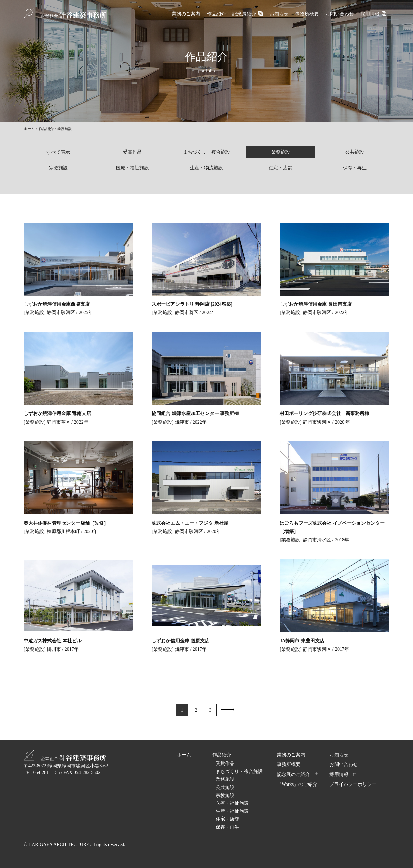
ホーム (29, 129)
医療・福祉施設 (132, 168)
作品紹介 (46, 129)
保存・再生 (355, 168)
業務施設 (281, 152)
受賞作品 (132, 152)
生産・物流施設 (206, 168)
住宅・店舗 (281, 168)
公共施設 (355, 152)
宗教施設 (58, 168)
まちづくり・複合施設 (206, 152)
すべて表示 (58, 152)
